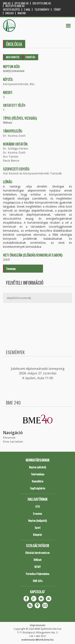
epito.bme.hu (22, 3)
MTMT (38, 567)
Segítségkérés (38, 488)
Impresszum (37, 625)
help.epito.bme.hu (15, 6)
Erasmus (37, 513)
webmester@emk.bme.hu (37, 640)
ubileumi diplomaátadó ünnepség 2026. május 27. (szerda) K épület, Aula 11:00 (38, 373)
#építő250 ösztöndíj (19, 298)
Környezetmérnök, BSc (19, 84)
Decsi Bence (11, 160)
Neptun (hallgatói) (37, 520)
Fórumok (9, 438)
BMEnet (38, 560)
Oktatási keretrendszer (37, 553)
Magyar (22, 13)
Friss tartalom (13, 442)
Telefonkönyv (42, 10)
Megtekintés (13, 57)
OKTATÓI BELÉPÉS (11, 10)
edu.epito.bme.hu (42, 3)
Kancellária (37, 481)
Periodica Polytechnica (37, 574)
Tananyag (11, 269)
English (9, 13)
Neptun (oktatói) (37, 467)
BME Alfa (38, 581)
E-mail (27, 10)
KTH (38, 506)
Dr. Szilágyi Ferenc (16, 148)
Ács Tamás (11, 156)
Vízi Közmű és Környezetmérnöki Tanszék (32, 173)
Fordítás (30, 57)
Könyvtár (37, 534)
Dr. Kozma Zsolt (14, 136)
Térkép (57, 10)
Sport (38, 527)
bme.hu (7, 3)
